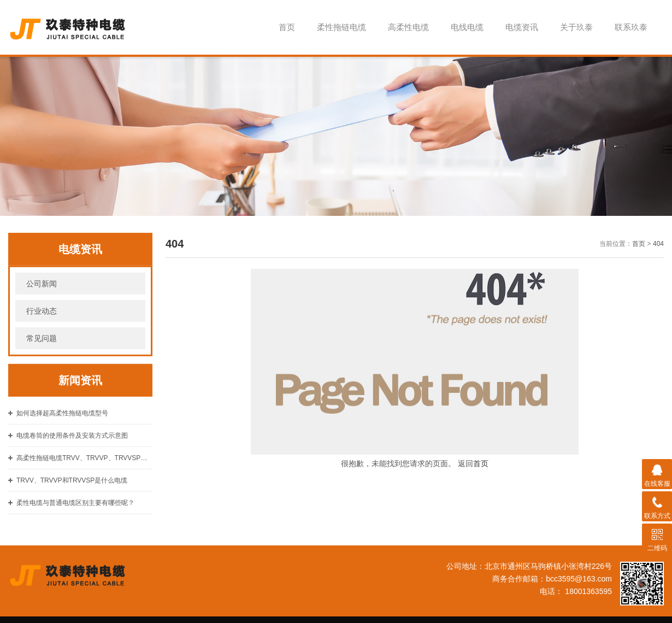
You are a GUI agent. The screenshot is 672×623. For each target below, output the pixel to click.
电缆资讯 (522, 27)
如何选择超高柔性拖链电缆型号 (62, 420)
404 (658, 251)
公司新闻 (42, 291)
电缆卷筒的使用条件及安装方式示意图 (72, 443)
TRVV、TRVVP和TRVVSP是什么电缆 (72, 487)
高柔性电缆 (408, 27)
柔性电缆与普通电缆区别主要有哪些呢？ (75, 510)
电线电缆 (467, 27)
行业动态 (42, 318)
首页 (287, 27)
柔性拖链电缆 (341, 27)
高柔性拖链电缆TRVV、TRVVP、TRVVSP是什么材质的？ (84, 465)
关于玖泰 (576, 27)
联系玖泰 (631, 27)
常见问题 (42, 345)
